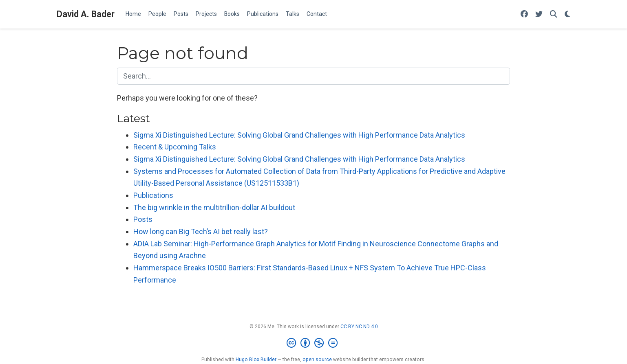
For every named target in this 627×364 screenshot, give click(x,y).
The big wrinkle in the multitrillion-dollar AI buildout (214, 207)
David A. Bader (86, 14)
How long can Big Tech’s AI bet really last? (201, 231)
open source (317, 360)
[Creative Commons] (314, 343)
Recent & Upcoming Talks (175, 147)
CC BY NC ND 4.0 (359, 327)
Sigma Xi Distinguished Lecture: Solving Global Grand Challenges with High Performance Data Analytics (299, 135)
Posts (143, 219)
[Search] (554, 14)
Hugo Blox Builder (256, 360)
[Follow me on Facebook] (524, 14)
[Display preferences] (567, 14)
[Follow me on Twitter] (539, 14)
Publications (153, 195)
